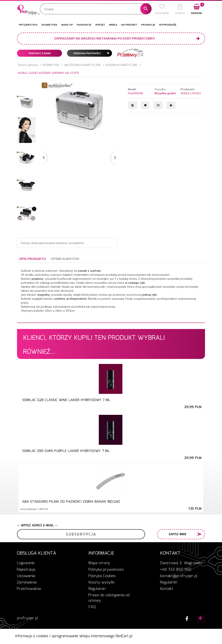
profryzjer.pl (28, 618)
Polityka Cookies (102, 576)
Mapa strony (99, 563)
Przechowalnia (29, 589)
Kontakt (167, 589)
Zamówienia (27, 583)
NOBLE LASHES (191, 93)
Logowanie (26, 563)
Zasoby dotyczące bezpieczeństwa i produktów (52, 243)
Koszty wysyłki (101, 583)
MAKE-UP (67, 25)
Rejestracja (26, 570)
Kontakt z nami (40, 53)
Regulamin (97, 589)
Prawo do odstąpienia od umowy (109, 598)
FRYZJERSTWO (28, 25)
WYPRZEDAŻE (168, 25)
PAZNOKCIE (84, 25)
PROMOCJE (148, 25)
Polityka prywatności (106, 570)
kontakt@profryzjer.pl (179, 576)
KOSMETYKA (49, 25)
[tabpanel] (111, 293)
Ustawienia (26, 576)
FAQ (92, 607)
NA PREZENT (129, 25)
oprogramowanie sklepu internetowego (83, 636)
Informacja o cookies (32, 636)
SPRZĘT (100, 25)
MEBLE (113, 25)
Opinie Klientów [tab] (65, 259)
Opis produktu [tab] (32, 259)
